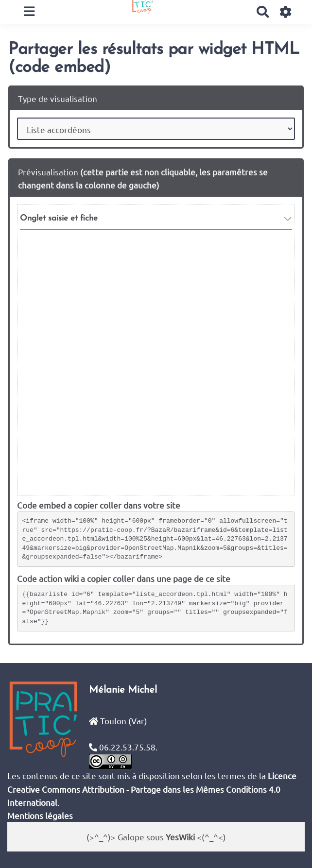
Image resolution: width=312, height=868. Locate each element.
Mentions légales (40, 815)
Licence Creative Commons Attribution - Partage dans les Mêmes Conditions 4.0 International (152, 789)
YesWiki (180, 837)
